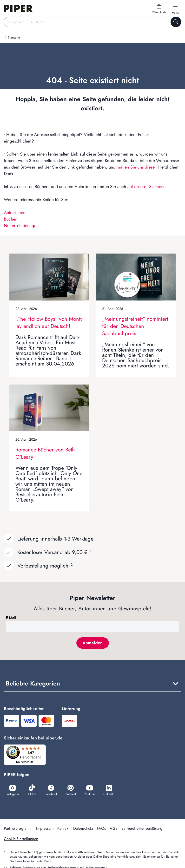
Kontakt (63, 829)
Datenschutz (83, 829)
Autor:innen (15, 213)
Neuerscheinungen (21, 226)
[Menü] (44, 747)
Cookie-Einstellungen (21, 839)
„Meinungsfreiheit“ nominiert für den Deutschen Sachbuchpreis (135, 326)
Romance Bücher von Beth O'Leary (45, 453)
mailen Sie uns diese (135, 167)
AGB (113, 829)
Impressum (45, 829)
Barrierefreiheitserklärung (142, 829)
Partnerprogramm (18, 829)
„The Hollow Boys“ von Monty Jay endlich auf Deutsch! (49, 322)
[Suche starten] (176, 22)
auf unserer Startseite (146, 187)
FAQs (101, 829)
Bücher (10, 219)
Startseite (14, 37)
